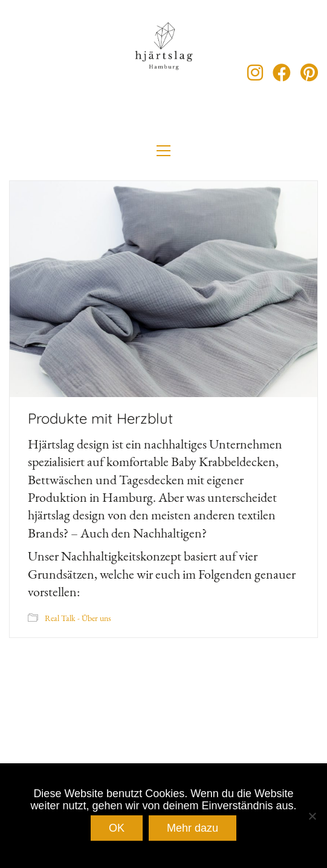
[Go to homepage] (164, 73)
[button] (163, 151)
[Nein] (312, 816)
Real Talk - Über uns (78, 618)
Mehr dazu (193, 828)
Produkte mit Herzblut (100, 418)
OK (117, 828)
